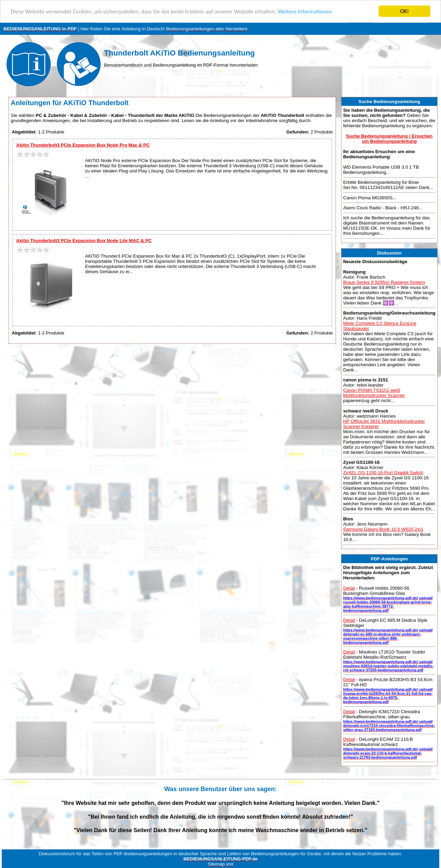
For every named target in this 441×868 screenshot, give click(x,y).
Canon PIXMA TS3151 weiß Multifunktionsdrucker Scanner (374, 393)
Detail (349, 588)
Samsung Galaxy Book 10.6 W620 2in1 (383, 529)
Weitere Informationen (305, 12)
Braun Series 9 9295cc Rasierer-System (384, 282)
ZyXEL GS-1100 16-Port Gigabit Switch (383, 473)
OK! (404, 11)
